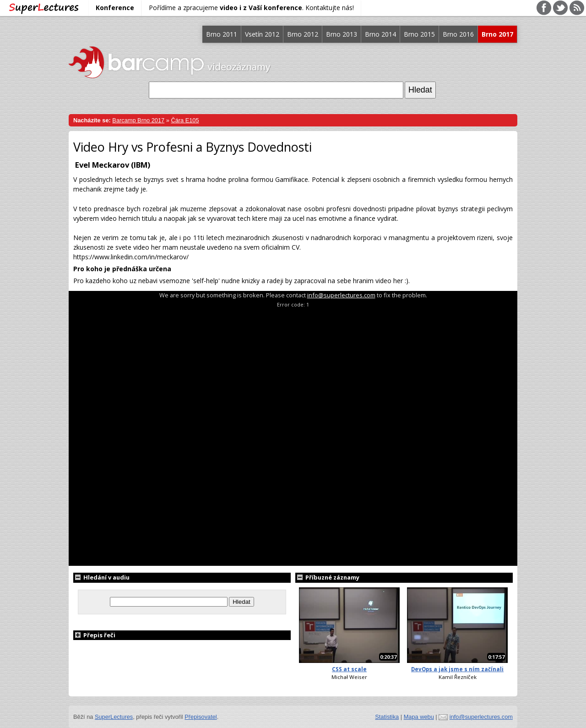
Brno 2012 (303, 34)
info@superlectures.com (341, 295)
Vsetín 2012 (262, 34)
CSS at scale (349, 669)
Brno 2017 (497, 34)
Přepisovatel (201, 717)
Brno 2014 (380, 34)
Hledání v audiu (101, 577)
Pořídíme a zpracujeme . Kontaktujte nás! (251, 8)
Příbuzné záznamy (327, 577)
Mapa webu (419, 717)
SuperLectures (114, 717)
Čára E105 (185, 120)
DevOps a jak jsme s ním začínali (457, 669)
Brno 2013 (342, 34)
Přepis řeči (94, 635)
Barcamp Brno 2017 (138, 120)
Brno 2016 (458, 34)
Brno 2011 (222, 34)
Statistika (387, 717)
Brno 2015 (419, 34)
